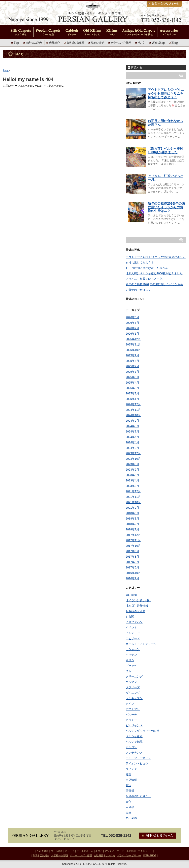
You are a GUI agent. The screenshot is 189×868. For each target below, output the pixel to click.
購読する (135, 67)
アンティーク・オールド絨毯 (120, 851)
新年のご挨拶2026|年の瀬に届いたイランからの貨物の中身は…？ (166, 207)
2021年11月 (133, 497)
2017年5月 (132, 567)
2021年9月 (132, 508)
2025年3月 (132, 388)
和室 (128, 785)
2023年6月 (132, 470)
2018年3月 (132, 519)
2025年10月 (133, 350)
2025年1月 (132, 399)
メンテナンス (134, 753)
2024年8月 (132, 426)
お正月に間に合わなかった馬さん (147, 268)
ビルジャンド (134, 725)
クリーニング (134, 676)
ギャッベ (131, 666)
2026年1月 (132, 334)
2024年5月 (132, 437)
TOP (35, 856)
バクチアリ (133, 709)
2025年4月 (132, 383)
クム (128, 671)
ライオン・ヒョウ (137, 763)
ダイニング (133, 693)
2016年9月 (132, 578)
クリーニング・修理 (81, 856)
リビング (131, 769)
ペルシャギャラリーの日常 (143, 731)
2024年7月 (132, 431)
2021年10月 (133, 502)
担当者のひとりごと (138, 796)
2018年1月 (132, 529)
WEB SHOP (150, 856)
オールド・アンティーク (141, 644)
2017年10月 (133, 546)
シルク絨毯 (43, 851)
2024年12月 (133, 404)
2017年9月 (132, 551)
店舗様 (130, 791)
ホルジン (131, 747)
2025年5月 (132, 377)
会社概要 (99, 856)
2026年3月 (132, 323)
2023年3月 (132, 486)
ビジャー (131, 720)
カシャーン (133, 649)
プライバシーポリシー (129, 856)
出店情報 (131, 780)
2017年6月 (132, 562)
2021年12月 (133, 491)
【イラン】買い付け (138, 600)
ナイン (130, 704)
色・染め (131, 818)
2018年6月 (132, 513)
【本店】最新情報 (137, 606)
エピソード (133, 638)
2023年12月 (133, 453)
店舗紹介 (44, 856)
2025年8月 (132, 361)
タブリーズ (133, 687)
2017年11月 (133, 540)
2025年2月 (132, 393)
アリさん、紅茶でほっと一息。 (145, 279)
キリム (130, 660)
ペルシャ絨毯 (134, 742)
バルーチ (131, 715)
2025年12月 (133, 339)
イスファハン (134, 622)
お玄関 (130, 617)
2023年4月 (132, 480)
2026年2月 (132, 328)
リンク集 (110, 856)
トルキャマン (134, 698)
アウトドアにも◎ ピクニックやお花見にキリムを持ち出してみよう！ (166, 93)
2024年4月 (132, 442)
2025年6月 (132, 372)
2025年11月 (133, 344)
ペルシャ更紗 (134, 736)
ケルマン (131, 682)
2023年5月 (132, 475)
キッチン (131, 655)
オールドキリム (85, 851)
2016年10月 (133, 573)
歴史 (128, 812)
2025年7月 (132, 366)
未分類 (130, 807)
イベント (131, 627)
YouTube (131, 595)
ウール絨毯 (57, 851)
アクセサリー (145, 851)
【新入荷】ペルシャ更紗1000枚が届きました (165, 150)
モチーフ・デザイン (138, 758)
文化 (128, 802)
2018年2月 (132, 524)
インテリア (133, 633)
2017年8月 (132, 557)
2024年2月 (132, 448)
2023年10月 (133, 459)
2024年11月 (133, 410)
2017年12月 (133, 535)
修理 (128, 774)
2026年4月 (132, 317)
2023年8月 (132, 464)
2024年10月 (133, 415)
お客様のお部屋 (136, 611)
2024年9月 (132, 421)
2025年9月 (132, 355)
